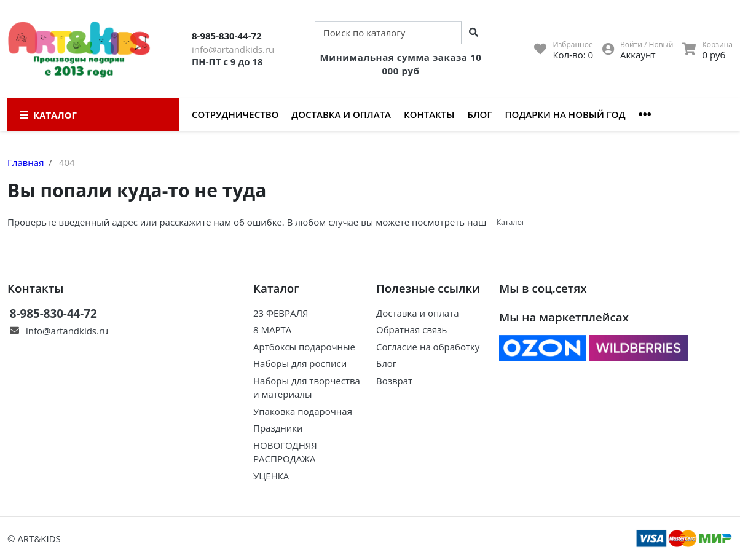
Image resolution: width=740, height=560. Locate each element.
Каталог (510, 222)
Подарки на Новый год (565, 114)
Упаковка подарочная (303, 411)
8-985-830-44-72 (227, 36)
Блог (479, 114)
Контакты (429, 114)
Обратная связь (411, 329)
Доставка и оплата (341, 114)
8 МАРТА (272, 329)
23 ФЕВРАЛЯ (281, 313)
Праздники (278, 428)
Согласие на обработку (428, 347)
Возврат (394, 381)
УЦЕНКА (271, 476)
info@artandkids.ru (233, 49)
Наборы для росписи (300, 363)
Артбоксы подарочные (304, 347)
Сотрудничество (235, 114)
